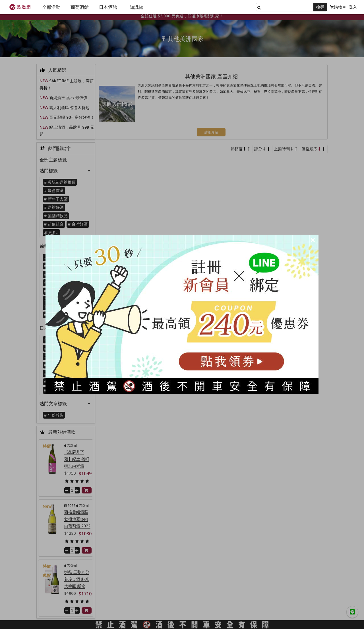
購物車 (338, 7)
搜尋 (320, 7)
